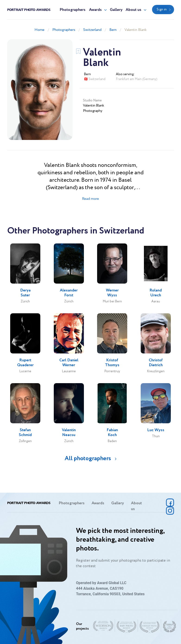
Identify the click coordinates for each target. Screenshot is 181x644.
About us (133, 10)
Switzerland (92, 30)
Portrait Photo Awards (29, 10)
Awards (95, 10)
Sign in (162, 10)
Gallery (116, 10)
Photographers (73, 10)
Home (40, 30)
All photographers (88, 458)
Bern (113, 30)
